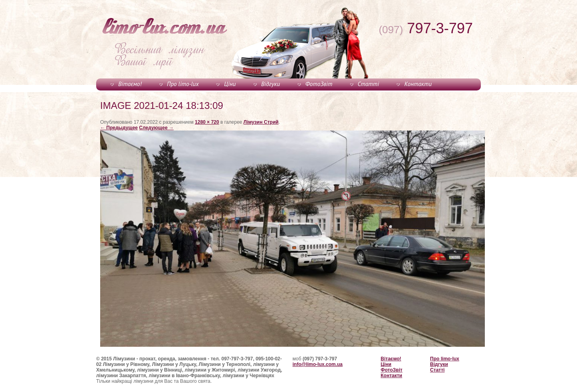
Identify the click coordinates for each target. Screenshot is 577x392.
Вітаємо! (130, 84)
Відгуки (271, 84)
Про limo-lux (183, 84)
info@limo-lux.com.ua (318, 364)
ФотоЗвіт (319, 84)
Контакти (418, 84)
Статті (368, 84)
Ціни (230, 84)
